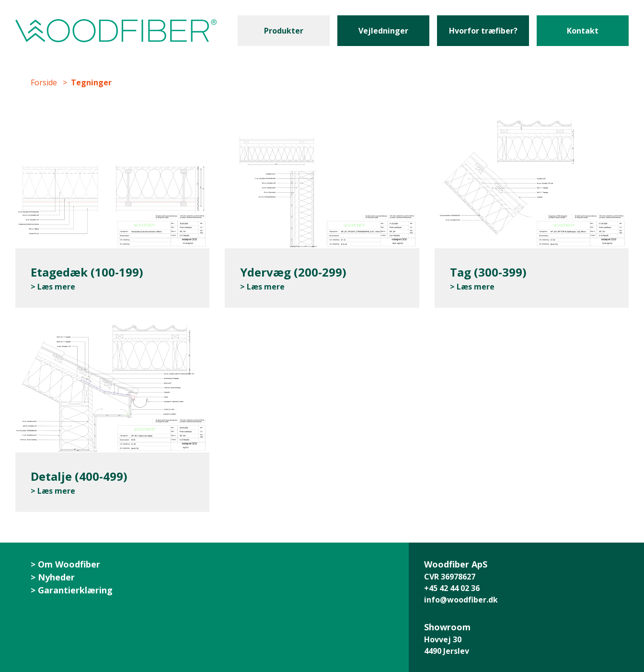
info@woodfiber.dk (461, 600)
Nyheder (56, 577)
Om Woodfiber (69, 564)
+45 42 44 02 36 (452, 588)
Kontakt (583, 31)
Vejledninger (383, 31)
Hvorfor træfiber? (483, 31)
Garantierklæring (75, 590)
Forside (44, 82)
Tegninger (91, 82)
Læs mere (56, 287)
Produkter (284, 31)
